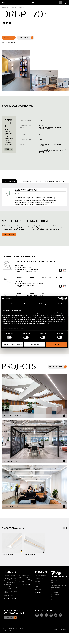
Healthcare (39, 590)
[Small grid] (66, 528)
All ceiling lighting (10, 598)
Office (37, 581)
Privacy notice (7, 629)
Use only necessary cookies (13, 344)
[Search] (60, 3)
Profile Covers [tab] (25, 181)
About (57, 629)
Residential (39, 578)
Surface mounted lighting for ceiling (10, 579)
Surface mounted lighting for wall (25, 576)
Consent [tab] (9, 304)
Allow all (56, 344)
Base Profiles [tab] (9, 181)
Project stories (41, 576)
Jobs (53, 600)
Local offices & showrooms (56, 593)
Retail (37, 587)
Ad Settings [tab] (43, 304)
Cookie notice (18, 629)
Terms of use (6, 630)
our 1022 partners (13, 313)
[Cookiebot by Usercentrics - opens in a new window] (59, 299)
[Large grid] (64, 528)
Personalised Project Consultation (58, 586)
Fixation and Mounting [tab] (55, 181)
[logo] (33, 3)
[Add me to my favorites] (45, 13)
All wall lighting (24, 584)
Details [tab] (26, 304)
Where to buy (56, 583)
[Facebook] (42, 615)
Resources (55, 590)
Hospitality (39, 584)
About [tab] (60, 304)
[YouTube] (56, 615)
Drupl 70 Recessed (7, 555)
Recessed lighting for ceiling (10, 583)
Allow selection (34, 344)
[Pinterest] (60, 615)
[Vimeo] (51, 615)
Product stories (9, 576)
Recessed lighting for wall (26, 581)
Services (54, 580)
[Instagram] (37, 615)
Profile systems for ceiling (10, 592)
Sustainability (56, 597)
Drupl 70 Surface (30, 555)
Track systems (9, 595)
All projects (39, 592)
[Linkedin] (46, 615)
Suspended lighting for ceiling (10, 588)
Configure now (9, 235)
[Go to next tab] (68, 181)
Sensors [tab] (38, 181)
